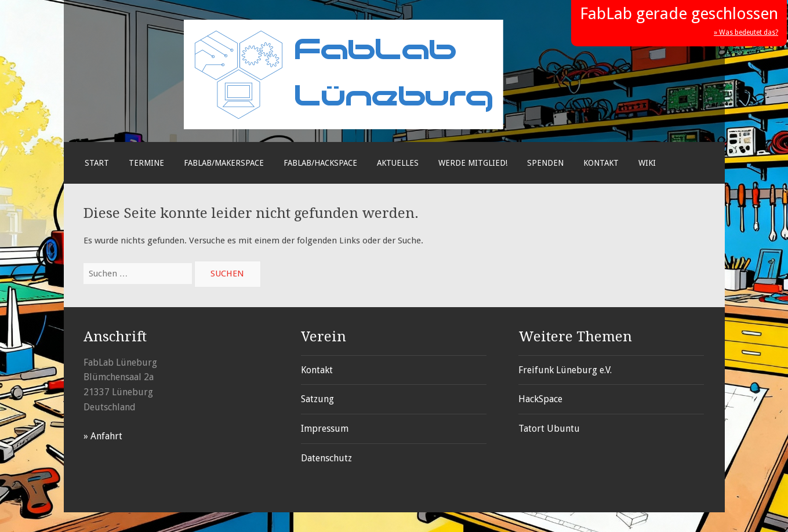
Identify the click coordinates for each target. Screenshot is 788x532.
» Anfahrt (103, 436)
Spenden (545, 163)
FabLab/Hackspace (320, 163)
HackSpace (540, 399)
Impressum (325, 429)
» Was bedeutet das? (746, 32)
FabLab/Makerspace (224, 163)
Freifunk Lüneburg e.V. (565, 370)
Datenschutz (326, 458)
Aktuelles (398, 163)
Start (97, 163)
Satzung (317, 399)
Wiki (647, 163)
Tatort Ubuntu (549, 429)
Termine (146, 163)
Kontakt (601, 163)
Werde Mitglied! (473, 163)
